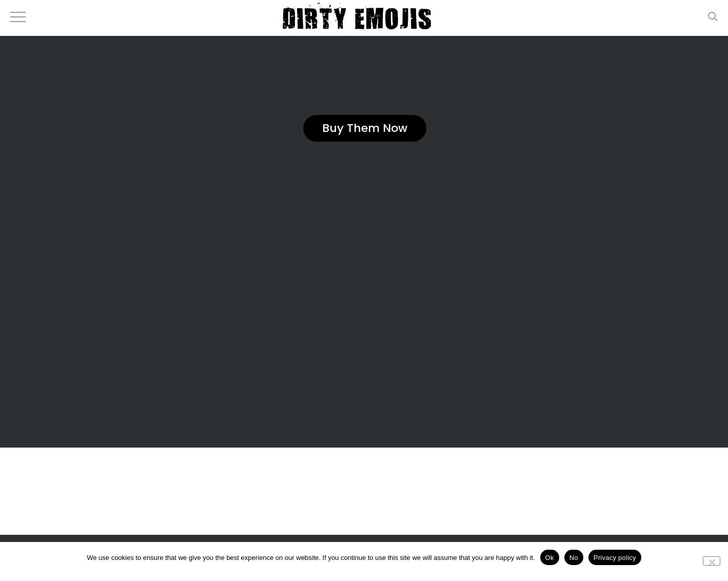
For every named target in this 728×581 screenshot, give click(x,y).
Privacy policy (615, 558)
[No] (712, 561)
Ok (550, 558)
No (574, 558)
